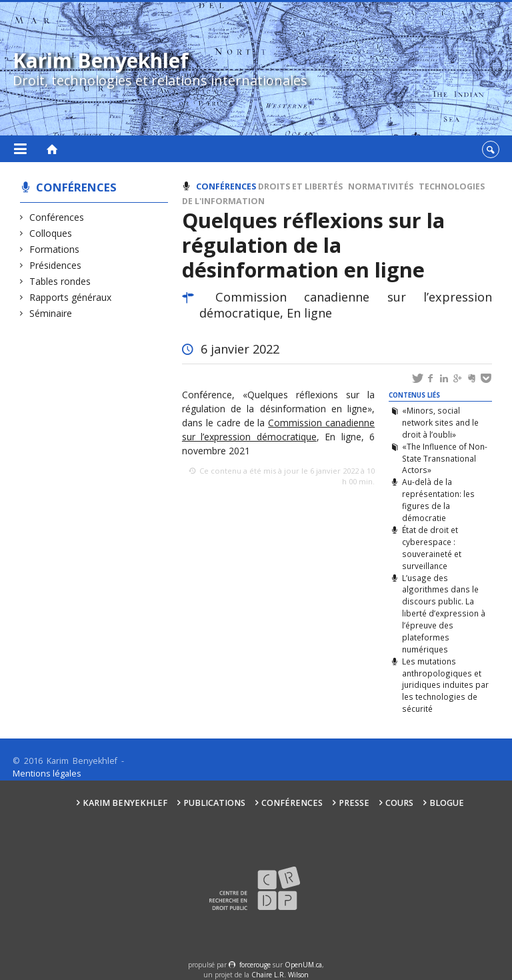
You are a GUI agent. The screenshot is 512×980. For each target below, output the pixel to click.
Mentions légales (47, 774)
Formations (55, 249)
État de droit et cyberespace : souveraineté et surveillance (432, 548)
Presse (354, 803)
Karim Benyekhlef (125, 803)
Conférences (76, 187)
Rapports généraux (71, 297)
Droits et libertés (300, 186)
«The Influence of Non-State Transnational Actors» (445, 458)
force (255, 965)
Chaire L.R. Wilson (280, 975)
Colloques (51, 233)
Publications (214, 803)
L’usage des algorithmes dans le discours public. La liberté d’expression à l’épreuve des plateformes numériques (444, 613)
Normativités (381, 186)
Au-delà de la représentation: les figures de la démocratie (438, 500)
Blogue (447, 803)
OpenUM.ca (303, 965)
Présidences (56, 265)
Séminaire (51, 313)
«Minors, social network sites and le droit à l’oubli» (440, 422)
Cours (399, 803)
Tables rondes (60, 281)
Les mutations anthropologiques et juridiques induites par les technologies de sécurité (445, 685)
